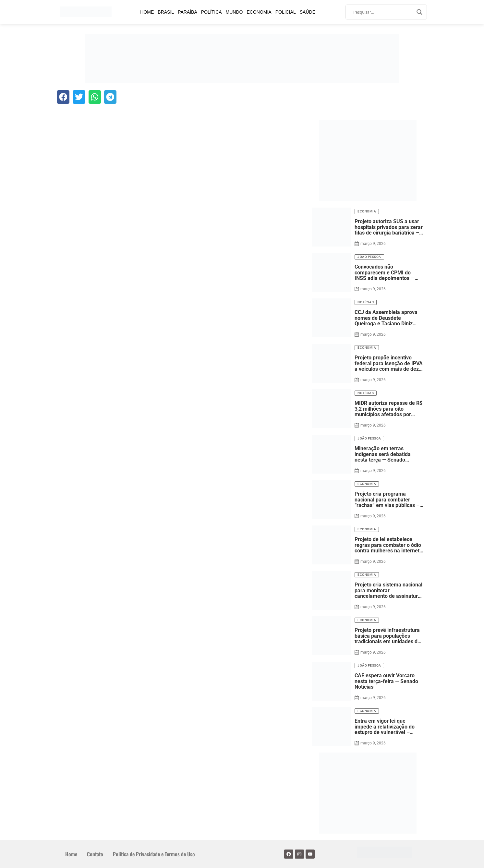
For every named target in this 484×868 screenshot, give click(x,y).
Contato (95, 854)
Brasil (166, 12)
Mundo (234, 12)
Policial (286, 12)
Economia (259, 12)
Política (212, 12)
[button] (63, 97)
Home (147, 12)
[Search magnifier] (419, 12)
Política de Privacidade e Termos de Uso (154, 854)
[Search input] (383, 12)
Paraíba (188, 12)
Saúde (308, 12)
